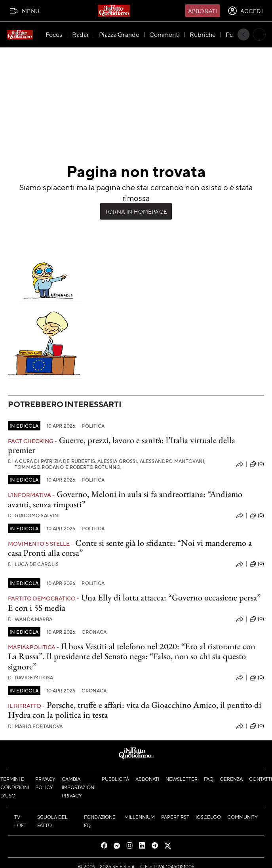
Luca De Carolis (33, 564)
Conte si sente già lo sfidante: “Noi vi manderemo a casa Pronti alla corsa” (130, 548)
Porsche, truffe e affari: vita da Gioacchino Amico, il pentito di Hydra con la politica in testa (135, 710)
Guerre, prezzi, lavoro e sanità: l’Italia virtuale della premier (122, 445)
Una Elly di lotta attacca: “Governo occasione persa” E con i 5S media (134, 602)
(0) (257, 464)
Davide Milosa (30, 678)
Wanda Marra (30, 619)
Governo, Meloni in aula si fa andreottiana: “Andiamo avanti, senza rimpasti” (125, 499)
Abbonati (203, 11)
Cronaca (94, 632)
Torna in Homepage (136, 211)
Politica (93, 426)
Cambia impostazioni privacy (79, 787)
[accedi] (245, 11)
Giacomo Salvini (34, 515)
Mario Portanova (35, 726)
